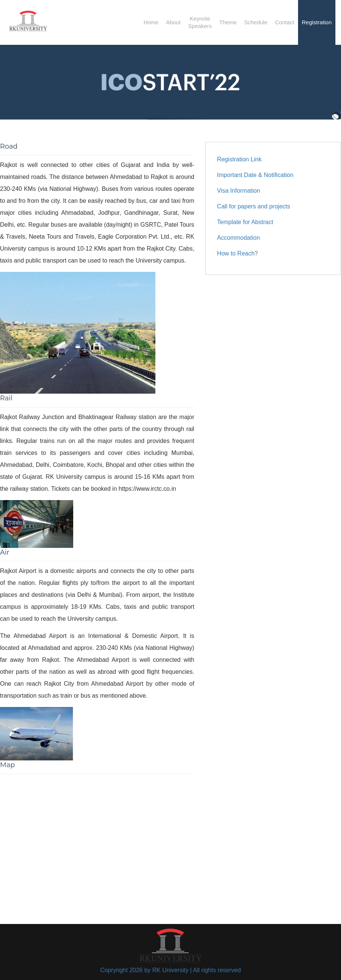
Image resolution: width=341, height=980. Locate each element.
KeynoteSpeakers (200, 22)
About (173, 22)
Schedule (256, 22)
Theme (228, 22)
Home (151, 22)
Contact (285, 22)
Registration (317, 22)
